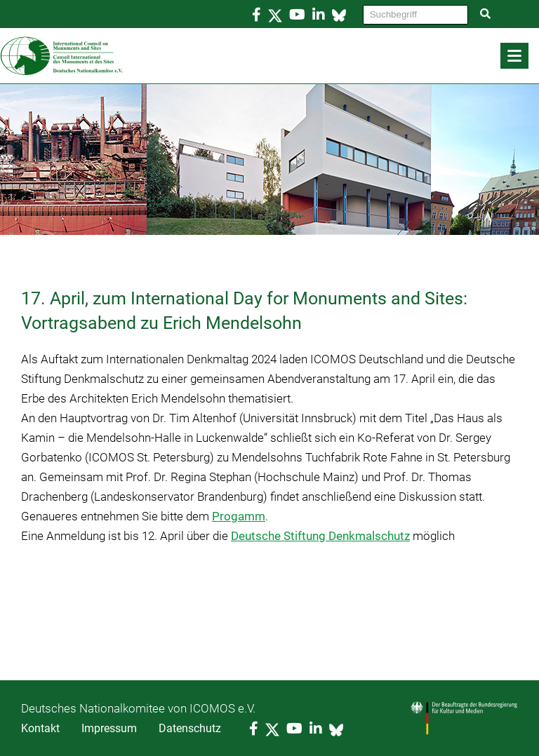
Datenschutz (190, 728)
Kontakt (40, 728)
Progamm (239, 516)
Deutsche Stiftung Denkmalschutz (320, 536)
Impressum (109, 728)
